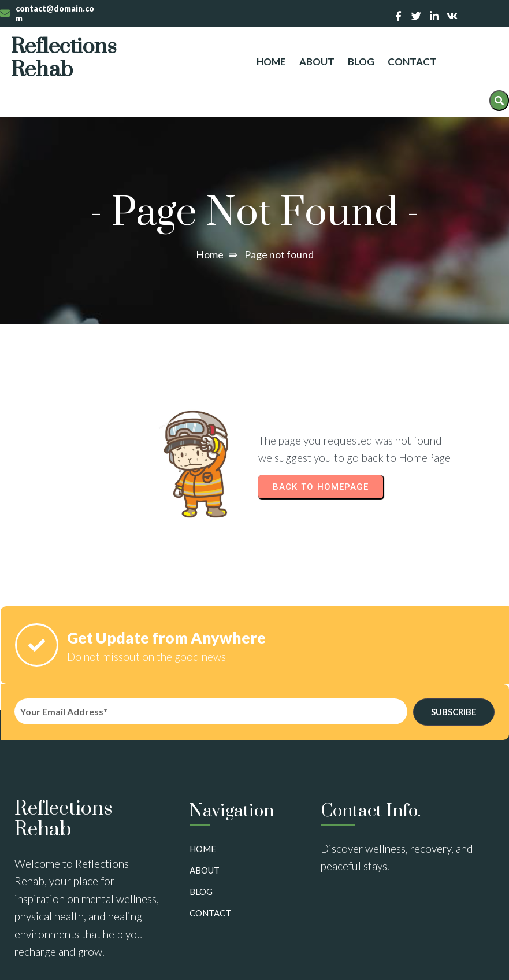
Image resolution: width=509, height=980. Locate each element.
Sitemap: (27, 961)
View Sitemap (78, 961)
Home (210, 235)
